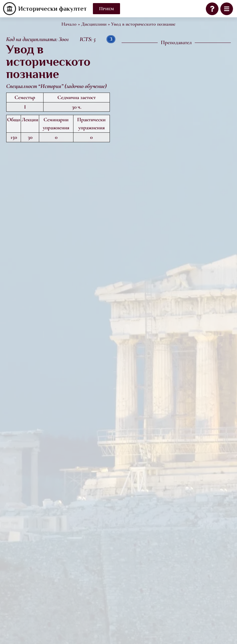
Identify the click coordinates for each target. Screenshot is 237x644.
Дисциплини (94, 24)
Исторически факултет (52, 9)
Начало (69, 24)
